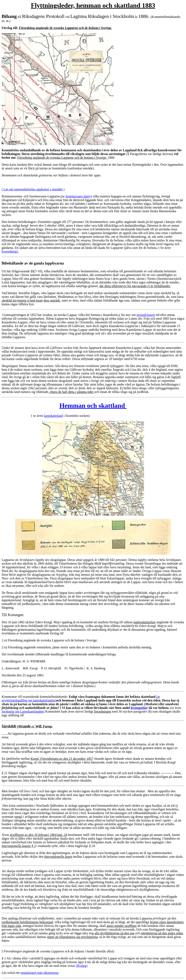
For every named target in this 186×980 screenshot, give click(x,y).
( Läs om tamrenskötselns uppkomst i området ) (33, 189)
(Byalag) (82, 966)
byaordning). (10, 251)
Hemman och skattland (93, 406)
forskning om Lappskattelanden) (23, 711)
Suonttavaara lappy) (79, 196)
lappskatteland (53, 416)
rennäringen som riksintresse (40, 973)
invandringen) (146, 315)
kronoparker (139, 708)
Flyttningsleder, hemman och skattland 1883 (93, 5)
